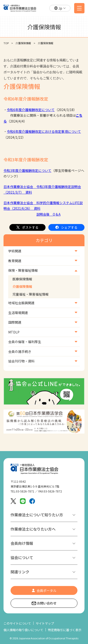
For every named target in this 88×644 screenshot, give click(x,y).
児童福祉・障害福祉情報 (31, 294)
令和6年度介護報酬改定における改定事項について (44, 131)
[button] (60, 8)
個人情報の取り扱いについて (23, 630)
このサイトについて (17, 623)
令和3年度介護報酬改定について (27, 170)
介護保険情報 (22, 286)
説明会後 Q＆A (48, 214)
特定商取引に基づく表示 (65, 630)
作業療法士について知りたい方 (37, 515)
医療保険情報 (22, 279)
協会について (22, 557)
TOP (6, 43)
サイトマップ (45, 623)
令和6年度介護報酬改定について (31, 110)
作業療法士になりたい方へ (33, 529)
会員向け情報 (22, 543)
